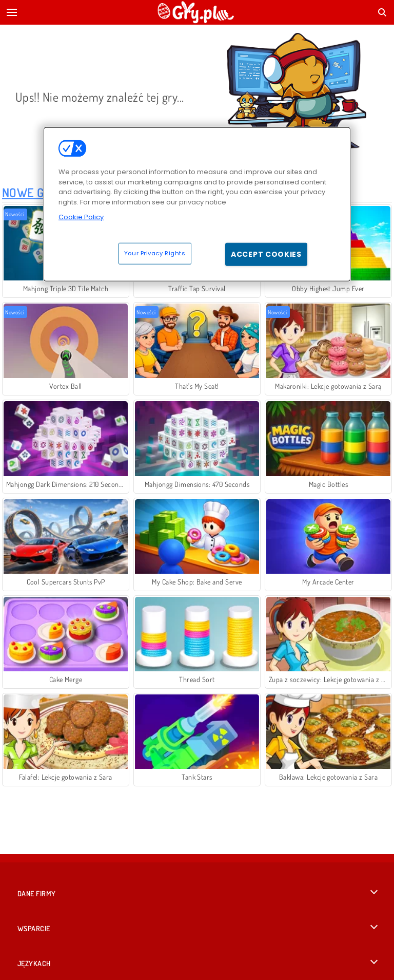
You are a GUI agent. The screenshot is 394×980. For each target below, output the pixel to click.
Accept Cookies (266, 254)
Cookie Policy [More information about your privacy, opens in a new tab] (81, 217)
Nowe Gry (30, 192)
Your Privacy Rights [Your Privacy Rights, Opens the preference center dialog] (155, 253)
